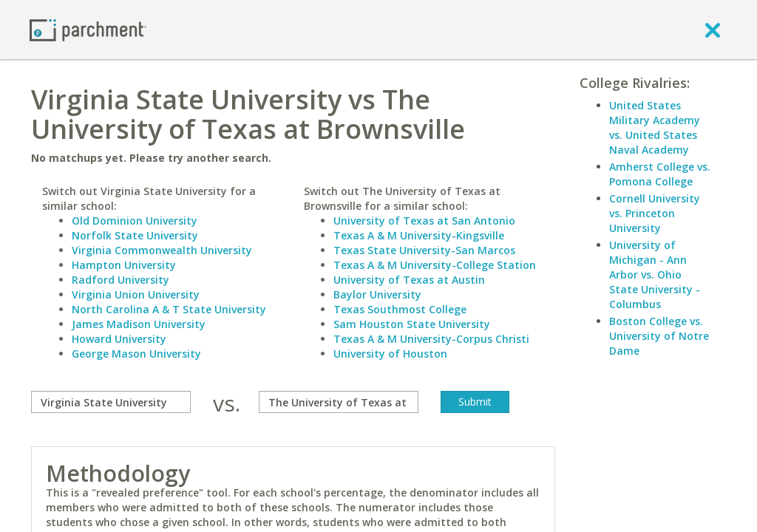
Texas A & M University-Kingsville (419, 235)
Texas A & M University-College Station (435, 265)
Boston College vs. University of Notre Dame (659, 336)
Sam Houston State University (412, 324)
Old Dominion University (135, 221)
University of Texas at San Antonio (424, 221)
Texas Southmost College (400, 309)
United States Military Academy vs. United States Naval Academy (655, 127)
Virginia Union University (136, 294)
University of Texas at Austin (409, 280)
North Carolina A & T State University (169, 309)
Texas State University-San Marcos (424, 250)
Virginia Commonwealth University (162, 250)
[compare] (111, 402)
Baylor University (377, 294)
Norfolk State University (135, 235)
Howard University (119, 339)
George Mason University (136, 354)
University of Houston (390, 354)
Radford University (120, 280)
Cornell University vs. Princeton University (655, 213)
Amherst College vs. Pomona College (660, 174)
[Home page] (88, 29)
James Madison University (139, 324)
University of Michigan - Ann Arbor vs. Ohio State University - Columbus (655, 274)
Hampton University (124, 265)
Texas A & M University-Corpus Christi (431, 339)
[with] (339, 402)
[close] (713, 30)
